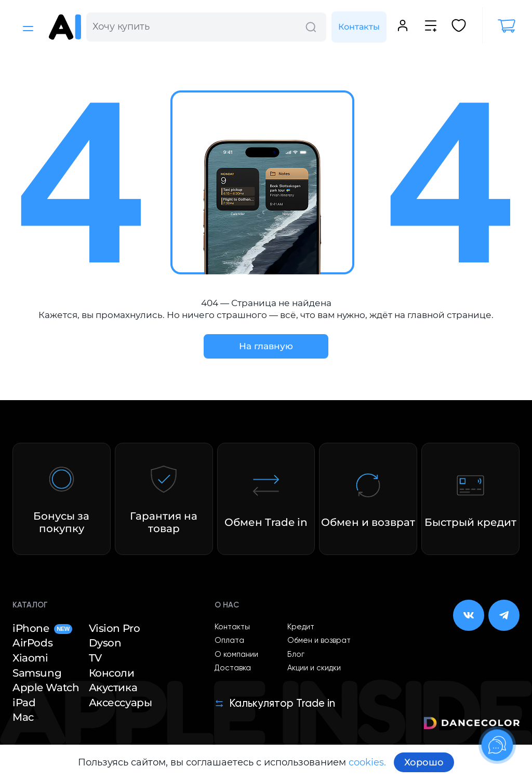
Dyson (105, 643)
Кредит (301, 627)
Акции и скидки (314, 668)
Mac (23, 717)
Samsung (37, 673)
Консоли (112, 673)
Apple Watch (46, 688)
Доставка (233, 668)
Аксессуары (121, 703)
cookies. (367, 762)
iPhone (42, 628)
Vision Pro (115, 628)
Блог (296, 655)
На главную (266, 346)
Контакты (359, 27)
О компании (236, 655)
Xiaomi (30, 658)
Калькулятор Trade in (275, 704)
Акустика (113, 688)
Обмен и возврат (319, 641)
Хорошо (424, 762)
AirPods (32, 643)
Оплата (229, 641)
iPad (24, 703)
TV (95, 658)
